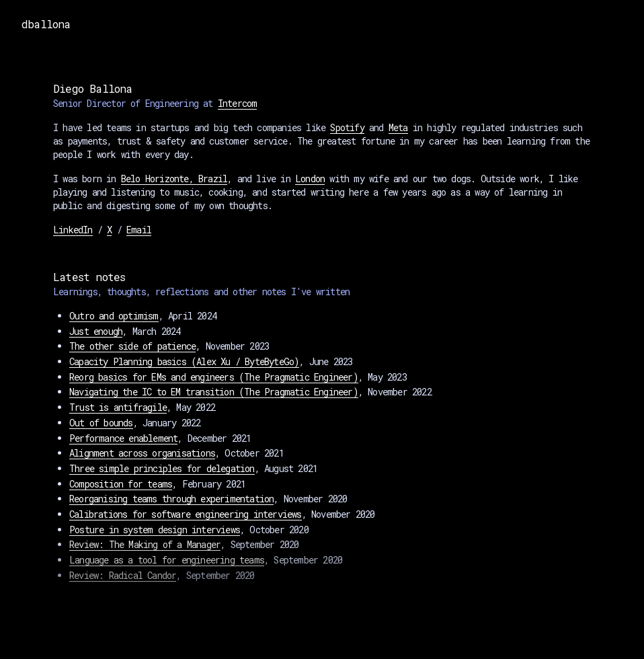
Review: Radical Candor (123, 575)
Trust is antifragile (118, 407)
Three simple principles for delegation (162, 468)
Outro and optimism (114, 316)
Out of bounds (101, 423)
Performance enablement (123, 438)
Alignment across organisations (142, 453)
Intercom (238, 103)
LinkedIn (73, 230)
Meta (398, 127)
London (310, 179)
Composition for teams (121, 484)
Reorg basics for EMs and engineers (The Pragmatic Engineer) (214, 377)
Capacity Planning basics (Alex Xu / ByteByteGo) (184, 361)
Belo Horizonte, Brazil (174, 179)
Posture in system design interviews (155, 530)
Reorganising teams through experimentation (171, 499)
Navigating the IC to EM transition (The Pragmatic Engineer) (214, 392)
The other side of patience (132, 346)
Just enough (96, 331)
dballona (46, 24)
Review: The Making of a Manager (145, 544)
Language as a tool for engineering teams (167, 560)
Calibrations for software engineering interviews (186, 514)
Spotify (347, 127)
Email (139, 230)
